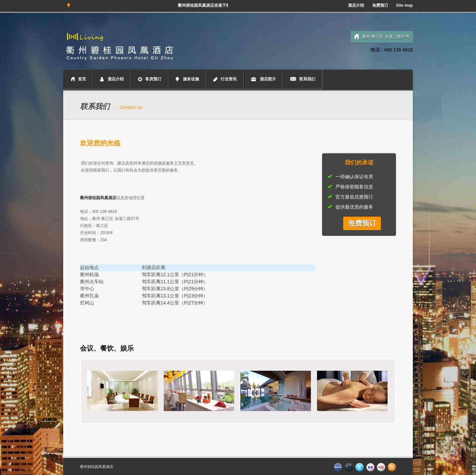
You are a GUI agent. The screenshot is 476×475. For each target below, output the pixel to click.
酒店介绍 (356, 5)
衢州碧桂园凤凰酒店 (97, 467)
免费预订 (380, 5)
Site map (404, 5)
